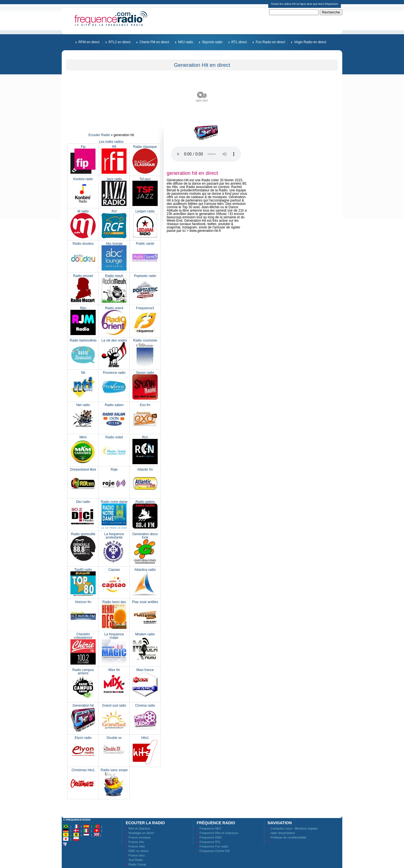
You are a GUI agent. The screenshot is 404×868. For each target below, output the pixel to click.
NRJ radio (186, 42)
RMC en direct (138, 851)
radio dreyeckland (283, 833)
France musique (140, 837)
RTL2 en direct (120, 42)
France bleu (137, 855)
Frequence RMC (211, 837)
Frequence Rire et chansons (219, 833)
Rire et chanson (139, 828)
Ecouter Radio (99, 135)
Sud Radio (136, 860)
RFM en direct (89, 42)
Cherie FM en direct (154, 42)
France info (136, 842)
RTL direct (239, 42)
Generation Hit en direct (202, 65)
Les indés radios (111, 142)
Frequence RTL (210, 842)
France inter (137, 846)
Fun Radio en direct (270, 42)
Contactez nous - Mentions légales (294, 828)
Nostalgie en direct (141, 833)
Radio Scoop (137, 864)
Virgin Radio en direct (310, 42)
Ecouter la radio (145, 823)
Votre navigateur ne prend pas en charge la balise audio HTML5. (206, 154)
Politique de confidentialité (288, 837)
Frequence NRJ (210, 828)
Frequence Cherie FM (214, 851)
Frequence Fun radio (214, 846)
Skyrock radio (212, 42)
